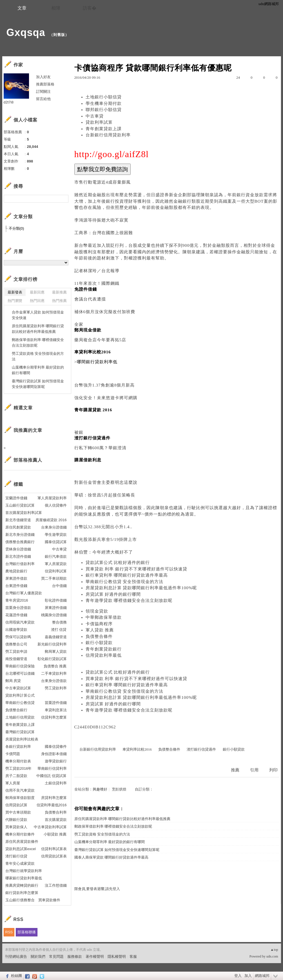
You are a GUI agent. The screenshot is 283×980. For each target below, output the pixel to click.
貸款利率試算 (99, 122)
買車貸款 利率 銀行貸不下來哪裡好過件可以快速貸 (137, 569)
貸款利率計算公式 (20, 695)
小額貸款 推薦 (55, 834)
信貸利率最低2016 (52, 805)
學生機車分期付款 (104, 103)
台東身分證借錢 (54, 527)
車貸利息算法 (56, 710)
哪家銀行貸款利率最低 (24, 878)
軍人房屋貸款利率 (52, 498)
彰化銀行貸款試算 (52, 659)
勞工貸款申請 (16, 652)
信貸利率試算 (56, 571)
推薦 (235, 770)
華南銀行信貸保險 (20, 666)
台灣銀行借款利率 (20, 564)
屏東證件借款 (16, 578)
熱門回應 (37, 301)
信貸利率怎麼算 (54, 717)
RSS (9, 932)
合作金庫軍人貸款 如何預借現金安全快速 (38, 315)
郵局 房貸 (13, 681)
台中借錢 (59, 586)
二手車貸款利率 (54, 673)
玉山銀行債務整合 (20, 900)
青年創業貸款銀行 (104, 649)
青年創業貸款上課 (104, 129)
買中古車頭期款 (18, 812)
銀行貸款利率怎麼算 (22, 893)
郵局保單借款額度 (20, 798)
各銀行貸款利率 (18, 747)
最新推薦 (59, 292)
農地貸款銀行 (16, 571)
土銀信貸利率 (56, 783)
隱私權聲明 (117, 957)
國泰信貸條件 (56, 747)
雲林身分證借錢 (18, 549)
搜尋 (63, 199)
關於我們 (38, 957)
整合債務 (59, 622)
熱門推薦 (59, 301)
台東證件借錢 (16, 586)
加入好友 (43, 77)
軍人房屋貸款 (56, 564)
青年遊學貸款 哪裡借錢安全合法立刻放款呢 (129, 600)
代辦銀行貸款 (16, 820)
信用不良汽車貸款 (20, 790)
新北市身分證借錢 (20, 535)
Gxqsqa (26, 32)
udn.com (272, 956)
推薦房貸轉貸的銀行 (22, 885)
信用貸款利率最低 (104, 655)
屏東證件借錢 (56, 608)
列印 (273, 770)
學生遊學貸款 (56, 535)
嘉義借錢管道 (56, 637)
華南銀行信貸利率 (52, 768)
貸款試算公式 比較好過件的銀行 (118, 563)
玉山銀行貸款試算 (20, 505)
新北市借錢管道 (18, 520)
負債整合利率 (56, 812)
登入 (238, 976)
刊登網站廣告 (16, 957)
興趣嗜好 (100, 789)
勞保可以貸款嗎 (18, 637)
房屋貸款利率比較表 (22, 739)
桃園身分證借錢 (54, 615)
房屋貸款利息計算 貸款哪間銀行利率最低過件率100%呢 (141, 588)
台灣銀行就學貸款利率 (24, 871)
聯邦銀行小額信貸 (104, 110)
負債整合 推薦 (55, 666)
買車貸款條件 (49, 900)
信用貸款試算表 (54, 856)
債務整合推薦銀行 (20, 542)
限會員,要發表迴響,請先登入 (97, 889)
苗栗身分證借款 (18, 608)
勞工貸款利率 (56, 688)
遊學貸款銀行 (56, 761)
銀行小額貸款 (99, 643)
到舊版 (59, 35)
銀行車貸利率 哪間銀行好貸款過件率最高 (127, 575)
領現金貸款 (97, 611)
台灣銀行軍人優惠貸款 (24, 593)
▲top (274, 950)
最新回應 (37, 292)
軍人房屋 (13, 783)
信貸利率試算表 (54, 849)
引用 (254, 770)
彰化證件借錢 (56, 600)
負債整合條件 (99, 636)
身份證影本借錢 (54, 754)
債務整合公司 (16, 644)
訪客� (90, 8)
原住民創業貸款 (18, 527)
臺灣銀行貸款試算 (20, 732)
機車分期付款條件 (20, 834)
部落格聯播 (27, 932)
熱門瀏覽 (15, 301)
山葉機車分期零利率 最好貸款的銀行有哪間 (110, 842)
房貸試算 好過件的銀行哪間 (113, 594)
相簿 (56, 8)
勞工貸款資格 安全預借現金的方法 (102, 834)
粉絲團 (16, 976)
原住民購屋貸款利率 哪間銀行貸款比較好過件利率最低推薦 (122, 819)
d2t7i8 (9, 102)
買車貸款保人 (16, 827)
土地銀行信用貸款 (20, 717)
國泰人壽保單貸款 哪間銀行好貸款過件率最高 (111, 857)
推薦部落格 (45, 84)
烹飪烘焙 (119, 789)
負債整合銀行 (16, 710)
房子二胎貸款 (16, 776)
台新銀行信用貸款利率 (108, 135)
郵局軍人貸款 (56, 652)
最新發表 (15, 292)
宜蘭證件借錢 (16, 498)
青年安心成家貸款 (20, 863)
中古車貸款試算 (18, 688)
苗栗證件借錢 (56, 703)
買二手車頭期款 (54, 578)
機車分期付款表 (18, 761)
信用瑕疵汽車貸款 (20, 622)
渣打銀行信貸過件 (201, 749)
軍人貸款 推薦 (100, 630)
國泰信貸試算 (56, 542)
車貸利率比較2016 (137, 749)
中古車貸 (95, 116)
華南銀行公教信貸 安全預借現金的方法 (125, 582)
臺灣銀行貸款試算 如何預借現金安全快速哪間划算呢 (117, 850)
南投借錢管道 (16, 659)
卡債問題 (13, 754)
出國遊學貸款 (16, 630)
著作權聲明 (95, 957)
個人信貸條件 (56, 505)
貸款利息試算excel (21, 849)
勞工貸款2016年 (19, 768)
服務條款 (75, 957)
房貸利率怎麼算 (54, 798)
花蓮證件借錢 (16, 615)
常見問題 (56, 957)
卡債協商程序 (99, 624)
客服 (133, 957)
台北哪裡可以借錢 (20, 673)
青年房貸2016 (17, 600)
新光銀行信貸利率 (52, 644)
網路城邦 (262, 976)
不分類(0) (16, 228)
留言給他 (43, 99)
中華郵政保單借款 (104, 617)
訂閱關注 (43, 92)
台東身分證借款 (54, 681)
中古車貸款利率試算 (50, 827)
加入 (248, 976)
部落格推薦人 (28, 460)
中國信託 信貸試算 (52, 776)
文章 (22, 8)
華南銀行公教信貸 (20, 703)
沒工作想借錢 (56, 885)
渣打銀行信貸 (16, 856)
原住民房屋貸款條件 (22, 842)
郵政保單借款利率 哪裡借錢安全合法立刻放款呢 (113, 826)
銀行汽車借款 (56, 556)
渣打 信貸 (59, 630)
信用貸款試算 (16, 805)
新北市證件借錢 (18, 556)
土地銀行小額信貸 (104, 97)
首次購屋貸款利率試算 (24, 513)
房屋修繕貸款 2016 (51, 520)
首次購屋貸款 (56, 820)
